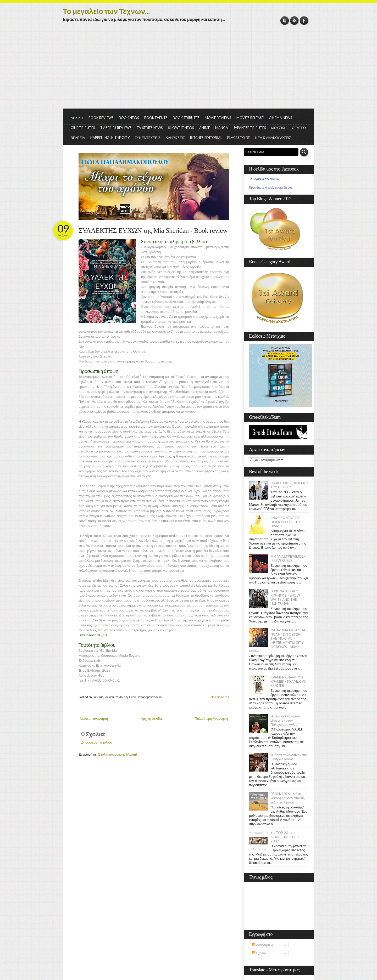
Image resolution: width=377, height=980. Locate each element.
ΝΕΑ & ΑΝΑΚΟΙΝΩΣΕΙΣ (273, 138)
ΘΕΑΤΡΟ (299, 128)
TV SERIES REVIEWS (116, 128)
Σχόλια (259, 953)
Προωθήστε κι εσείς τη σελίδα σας (271, 188)
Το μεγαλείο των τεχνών (264, 179)
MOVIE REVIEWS (218, 118)
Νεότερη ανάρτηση (94, 718)
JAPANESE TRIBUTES (250, 128)
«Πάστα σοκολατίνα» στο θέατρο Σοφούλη (289, 757)
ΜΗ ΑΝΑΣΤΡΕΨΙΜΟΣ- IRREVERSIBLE (288, 558)
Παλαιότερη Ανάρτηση (211, 718)
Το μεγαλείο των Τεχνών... (106, 11)
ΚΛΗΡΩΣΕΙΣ (175, 138)
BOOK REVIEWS (101, 118)
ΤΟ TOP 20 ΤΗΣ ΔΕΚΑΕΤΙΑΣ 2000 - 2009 (285, 837)
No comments (220, 697)
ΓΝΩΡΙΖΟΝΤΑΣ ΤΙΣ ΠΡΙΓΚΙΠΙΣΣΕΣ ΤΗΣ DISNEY (285, 522)
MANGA (222, 128)
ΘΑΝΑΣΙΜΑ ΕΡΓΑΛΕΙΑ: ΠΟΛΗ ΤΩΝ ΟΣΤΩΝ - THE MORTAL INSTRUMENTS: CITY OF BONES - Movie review (278, 641)
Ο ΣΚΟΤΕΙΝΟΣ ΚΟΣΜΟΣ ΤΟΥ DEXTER (290, 485)
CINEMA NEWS (281, 118)
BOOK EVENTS (156, 118)
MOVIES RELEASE (250, 118)
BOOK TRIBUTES (186, 118)
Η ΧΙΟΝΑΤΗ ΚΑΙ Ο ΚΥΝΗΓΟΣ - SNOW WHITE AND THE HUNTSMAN (285, 597)
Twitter (285, 21)
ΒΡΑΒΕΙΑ (78, 138)
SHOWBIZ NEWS (181, 128)
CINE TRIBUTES (83, 128)
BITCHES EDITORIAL (206, 138)
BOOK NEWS (129, 118)
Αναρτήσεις (263, 945)
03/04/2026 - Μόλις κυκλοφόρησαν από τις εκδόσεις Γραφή (287, 798)
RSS (294, 21)
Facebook (304, 21)
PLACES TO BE (239, 138)
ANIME (205, 128)
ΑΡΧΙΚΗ (77, 118)
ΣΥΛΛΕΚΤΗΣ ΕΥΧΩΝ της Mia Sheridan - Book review (153, 231)
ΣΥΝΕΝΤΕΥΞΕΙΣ (148, 138)
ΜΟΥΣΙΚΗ (279, 128)
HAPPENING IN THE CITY (110, 138)
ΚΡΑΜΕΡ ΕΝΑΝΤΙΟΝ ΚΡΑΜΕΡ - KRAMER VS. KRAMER (289, 681)
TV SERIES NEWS (150, 128)
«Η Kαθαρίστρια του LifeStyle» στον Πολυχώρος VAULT (285, 720)
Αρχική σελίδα (151, 718)
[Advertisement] (188, 69)
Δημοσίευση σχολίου (97, 742)
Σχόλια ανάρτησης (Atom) (118, 754)
